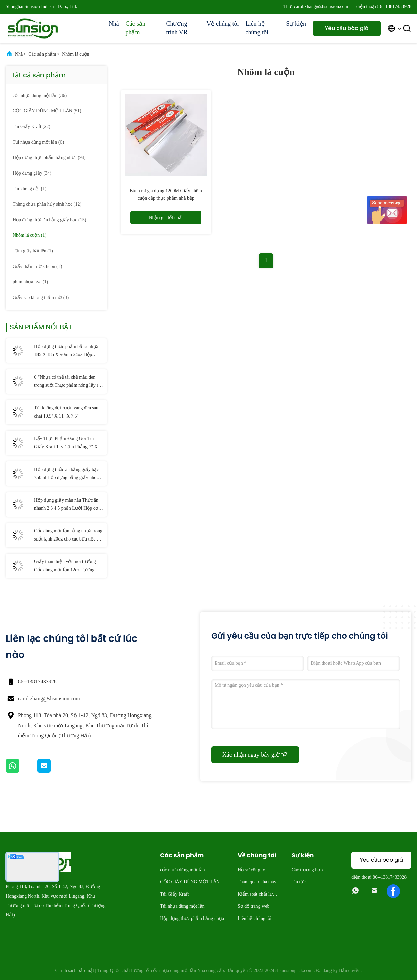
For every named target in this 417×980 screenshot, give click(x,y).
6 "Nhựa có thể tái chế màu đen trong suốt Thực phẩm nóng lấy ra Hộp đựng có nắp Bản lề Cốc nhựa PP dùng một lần (69, 382)
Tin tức (299, 882)
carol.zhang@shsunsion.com (49, 698)
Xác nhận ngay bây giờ (255, 754)
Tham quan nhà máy (257, 882)
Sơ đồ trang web (253, 906)
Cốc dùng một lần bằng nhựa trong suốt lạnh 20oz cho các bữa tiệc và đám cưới (68, 536)
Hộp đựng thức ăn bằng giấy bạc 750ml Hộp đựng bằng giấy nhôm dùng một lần (67, 474)
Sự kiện (296, 24)
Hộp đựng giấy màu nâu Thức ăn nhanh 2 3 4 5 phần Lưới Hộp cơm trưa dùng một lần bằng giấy (68, 505)
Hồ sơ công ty (251, 870)
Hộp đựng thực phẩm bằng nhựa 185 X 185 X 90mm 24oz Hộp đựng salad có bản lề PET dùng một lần (66, 351)
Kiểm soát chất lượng (258, 895)
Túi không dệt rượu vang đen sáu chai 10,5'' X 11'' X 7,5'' (66, 412)
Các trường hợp (307, 870)
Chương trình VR (177, 28)
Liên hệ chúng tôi (257, 28)
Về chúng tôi (223, 24)
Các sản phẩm (135, 28)
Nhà (114, 24)
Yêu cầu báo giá (347, 28)
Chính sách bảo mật (75, 970)
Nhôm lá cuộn (75, 54)
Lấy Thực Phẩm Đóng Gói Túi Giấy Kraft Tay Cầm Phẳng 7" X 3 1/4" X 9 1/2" (68, 444)
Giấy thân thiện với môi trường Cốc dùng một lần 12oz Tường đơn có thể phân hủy (65, 567)
